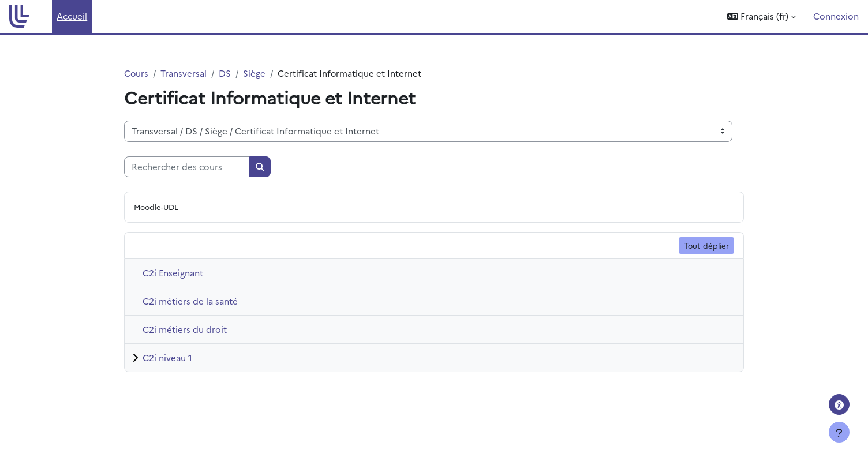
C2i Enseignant (173, 273)
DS (225, 73)
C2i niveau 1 (167, 358)
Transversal (184, 73)
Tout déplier (706, 245)
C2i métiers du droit (185, 330)
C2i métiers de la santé (190, 301)
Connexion (836, 16)
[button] (762, 16)
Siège (255, 73)
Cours (136, 73)
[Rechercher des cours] (187, 167)
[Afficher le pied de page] (839, 432)
